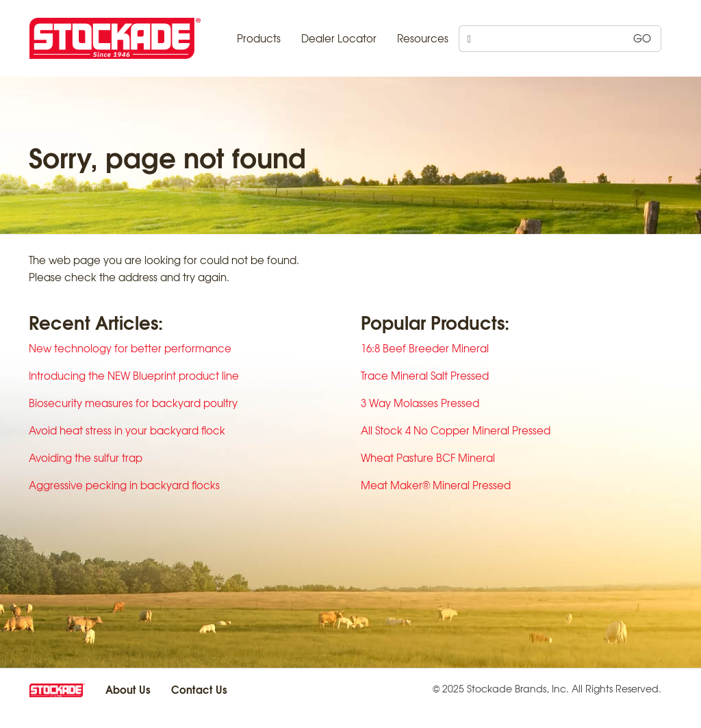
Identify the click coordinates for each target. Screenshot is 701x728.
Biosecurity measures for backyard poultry (133, 403)
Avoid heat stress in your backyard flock (127, 430)
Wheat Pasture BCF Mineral (428, 458)
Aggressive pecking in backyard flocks (124, 485)
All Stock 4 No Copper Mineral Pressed (456, 430)
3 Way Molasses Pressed (420, 403)
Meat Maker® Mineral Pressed (436, 485)
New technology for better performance (130, 348)
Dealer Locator (339, 38)
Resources (423, 38)
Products (259, 38)
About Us (128, 689)
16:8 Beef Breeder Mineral (425, 348)
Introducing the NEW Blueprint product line (134, 376)
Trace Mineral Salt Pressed (425, 376)
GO (642, 38)
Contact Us (199, 689)
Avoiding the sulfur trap (86, 458)
